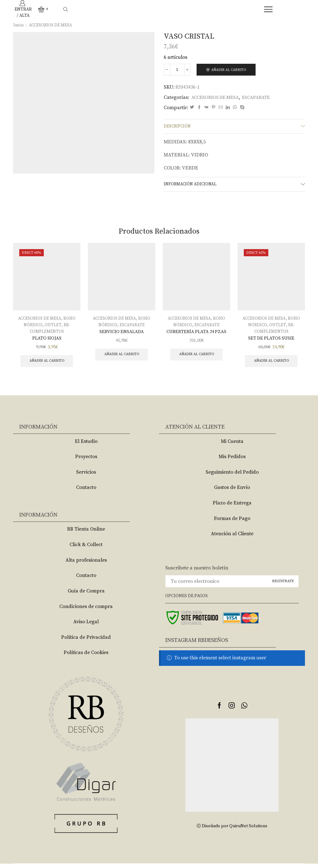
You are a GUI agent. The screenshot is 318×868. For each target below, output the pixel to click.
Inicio (19, 25)
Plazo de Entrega (232, 507)
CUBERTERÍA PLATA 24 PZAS (197, 334)
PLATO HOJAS (47, 341)
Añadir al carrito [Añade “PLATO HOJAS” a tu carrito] (47, 364)
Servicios (86, 476)
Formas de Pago (232, 523)
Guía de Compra (86, 595)
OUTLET (53, 327)
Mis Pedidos (232, 461)
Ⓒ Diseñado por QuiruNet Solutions (232, 831)
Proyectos (86, 461)
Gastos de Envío (232, 492)
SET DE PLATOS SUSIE (271, 341)
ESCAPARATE (262, 98)
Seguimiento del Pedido (232, 476)
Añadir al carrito (230, 70)
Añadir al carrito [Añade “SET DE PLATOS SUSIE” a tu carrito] (271, 364)
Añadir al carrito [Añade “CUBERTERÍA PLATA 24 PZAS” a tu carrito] (196, 357)
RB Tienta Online (86, 534)
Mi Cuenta (232, 446)
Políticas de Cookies (86, 657)
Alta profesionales (86, 564)
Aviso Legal (86, 626)
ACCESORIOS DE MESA (52, 25)
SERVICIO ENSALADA (122, 334)
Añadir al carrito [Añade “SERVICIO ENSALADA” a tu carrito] (122, 357)
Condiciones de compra (86, 611)
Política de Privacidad (86, 642)
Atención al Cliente (232, 538)
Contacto (86, 492)
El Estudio (86, 446)
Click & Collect (86, 549)
